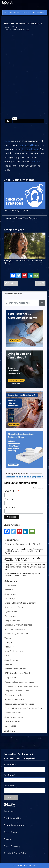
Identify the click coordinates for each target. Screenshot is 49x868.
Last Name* (9, 786)
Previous (11, 283)
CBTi (7, 656)
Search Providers (11, 832)
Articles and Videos (39, 13)
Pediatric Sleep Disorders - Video (19, 682)
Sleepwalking (10, 664)
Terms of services (12, 846)
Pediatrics (9, 647)
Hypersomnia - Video (14, 700)
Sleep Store (9, 811)
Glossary (7, 839)
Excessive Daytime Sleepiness (18, 625)
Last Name (10, 508)
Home (7, 27)
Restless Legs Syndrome (16, 607)
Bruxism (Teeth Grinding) (16, 669)
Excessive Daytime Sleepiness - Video (22, 686)
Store (5, 13)
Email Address (12, 491)
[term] (22, 218)
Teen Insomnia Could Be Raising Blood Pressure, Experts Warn (22, 575)
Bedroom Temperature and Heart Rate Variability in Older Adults (22, 559)
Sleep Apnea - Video (14, 717)
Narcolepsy (10, 599)
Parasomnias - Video (14, 695)
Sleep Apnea (10, 594)
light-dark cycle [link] (30, 149)
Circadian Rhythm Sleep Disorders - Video (23, 708)
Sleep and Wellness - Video (17, 691)
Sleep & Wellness (12, 620)
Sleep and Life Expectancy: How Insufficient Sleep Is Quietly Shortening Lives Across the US (25, 567)
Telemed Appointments (15, 825)
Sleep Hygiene (11, 660)
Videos (15, 27)
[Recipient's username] (21, 303)
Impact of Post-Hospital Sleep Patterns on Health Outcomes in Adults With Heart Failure (24, 551)
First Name (10, 499)
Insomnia (9, 590)
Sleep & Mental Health (15, 651)
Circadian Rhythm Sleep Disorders (20, 603)
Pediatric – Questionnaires (16, 634)
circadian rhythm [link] (27, 145)
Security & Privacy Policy (15, 853)
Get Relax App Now (13, 818)
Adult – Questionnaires (15, 629)
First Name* (9, 775)
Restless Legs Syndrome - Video (19, 704)
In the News (10, 585)
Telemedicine (26, 13)
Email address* (10, 765)
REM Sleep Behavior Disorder (18, 673)
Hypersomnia (11, 612)
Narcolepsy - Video (13, 713)
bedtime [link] (36, 162)
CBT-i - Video (10, 726)
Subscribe (11, 797)
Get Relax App (14, 13)
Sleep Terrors (10, 678)
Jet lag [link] (7, 141)
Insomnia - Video (12, 722)
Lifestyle (8, 642)
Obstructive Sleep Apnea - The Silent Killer (24, 544)
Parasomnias (10, 616)
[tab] (25, 218)
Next (40, 283)
